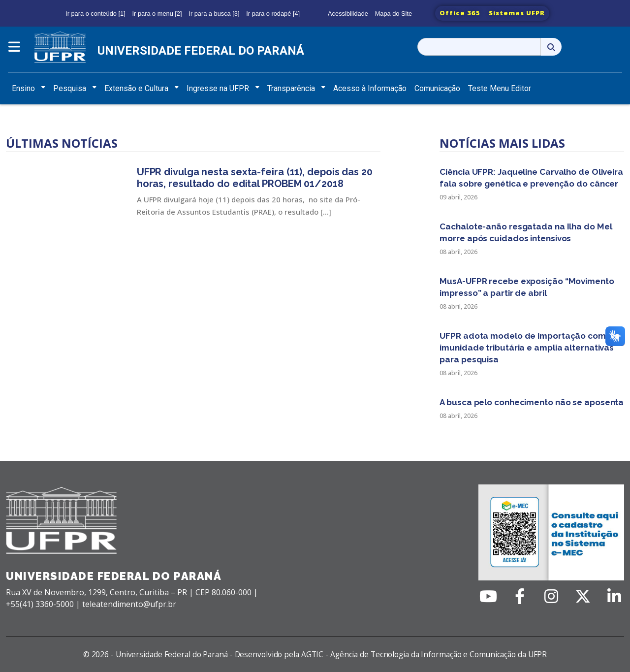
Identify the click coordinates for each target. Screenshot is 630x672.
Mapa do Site (394, 14)
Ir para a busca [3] (214, 14)
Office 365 (460, 13)
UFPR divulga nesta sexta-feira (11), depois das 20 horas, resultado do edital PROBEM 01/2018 (255, 178)
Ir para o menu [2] (157, 14)
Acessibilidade (348, 14)
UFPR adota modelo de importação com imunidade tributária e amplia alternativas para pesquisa (527, 348)
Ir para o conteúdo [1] (95, 14)
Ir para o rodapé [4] (273, 14)
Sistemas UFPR (517, 13)
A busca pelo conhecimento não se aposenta (532, 402)
